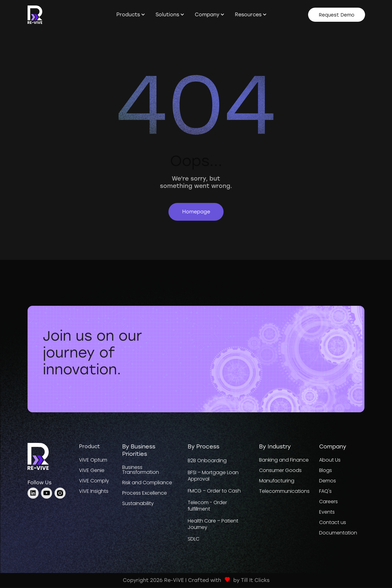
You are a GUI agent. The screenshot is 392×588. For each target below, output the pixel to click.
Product (89, 447)
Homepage (196, 212)
